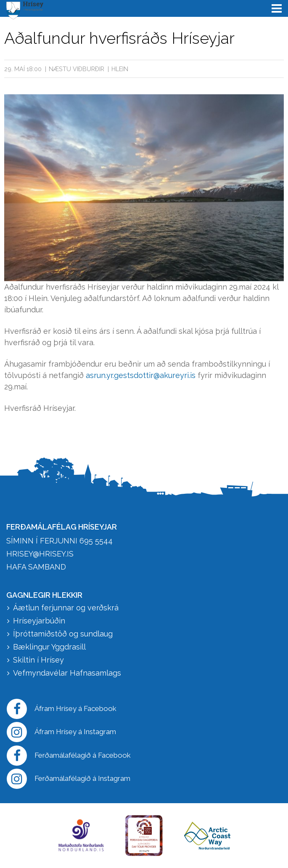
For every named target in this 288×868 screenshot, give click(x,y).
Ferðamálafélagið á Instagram (69, 779)
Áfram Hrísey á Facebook (62, 709)
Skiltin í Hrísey (38, 660)
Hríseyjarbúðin (39, 621)
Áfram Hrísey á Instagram (61, 732)
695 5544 (96, 541)
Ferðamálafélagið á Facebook (69, 756)
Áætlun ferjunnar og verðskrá (66, 608)
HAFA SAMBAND (36, 567)
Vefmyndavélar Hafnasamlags (68, 673)
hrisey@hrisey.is (40, 554)
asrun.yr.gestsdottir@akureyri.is (141, 375)
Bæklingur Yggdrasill (49, 647)
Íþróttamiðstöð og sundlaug (63, 634)
